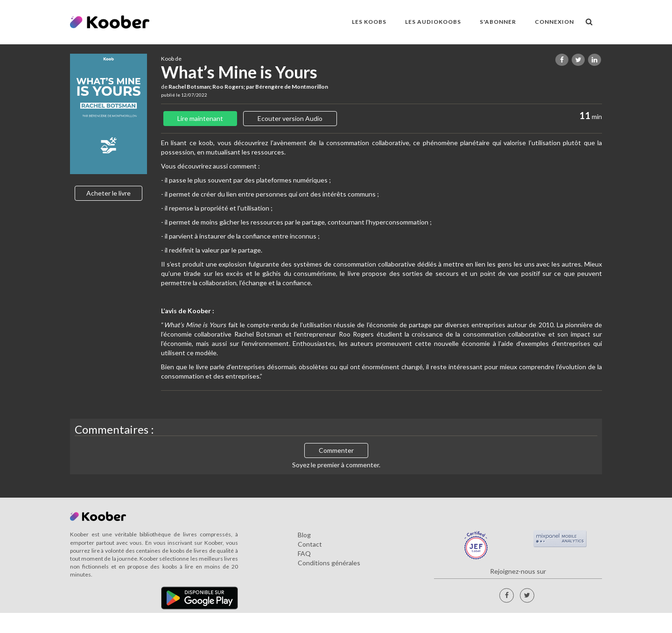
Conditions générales (329, 563)
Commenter (336, 450)
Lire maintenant (200, 118)
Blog (304, 535)
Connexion (554, 22)
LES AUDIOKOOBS (433, 22)
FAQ (304, 553)
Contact (310, 544)
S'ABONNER (498, 22)
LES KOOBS (369, 22)
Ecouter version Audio (290, 118)
